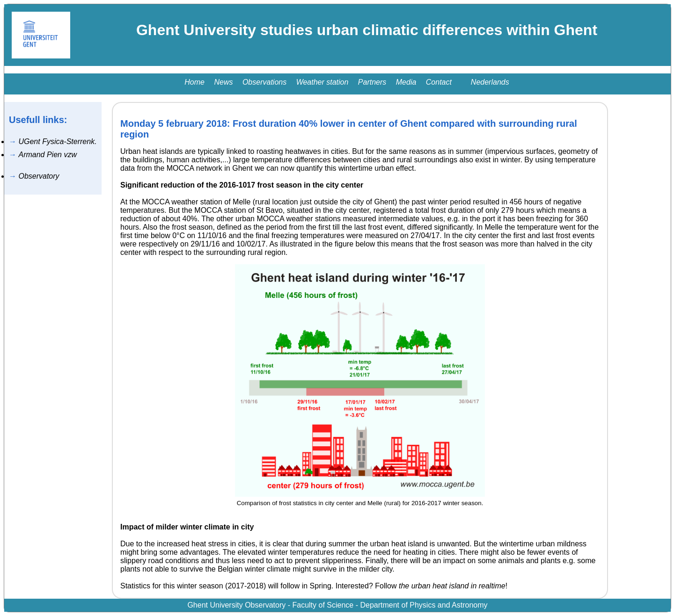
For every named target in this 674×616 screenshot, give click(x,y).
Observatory (39, 176)
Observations (264, 82)
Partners (372, 82)
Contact (439, 82)
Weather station (322, 82)
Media (406, 82)
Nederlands (490, 82)
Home (194, 82)
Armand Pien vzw (48, 155)
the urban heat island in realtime (452, 586)
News (223, 82)
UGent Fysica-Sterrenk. (57, 141)
